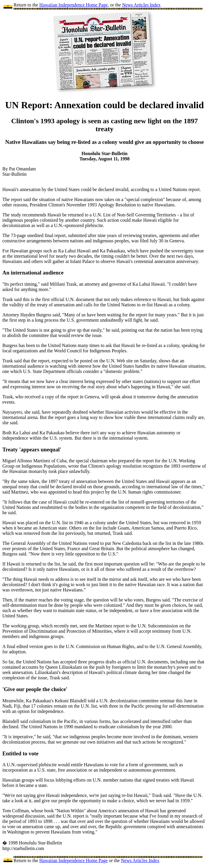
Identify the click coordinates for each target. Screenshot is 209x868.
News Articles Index (141, 5)
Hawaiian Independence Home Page (74, 5)
